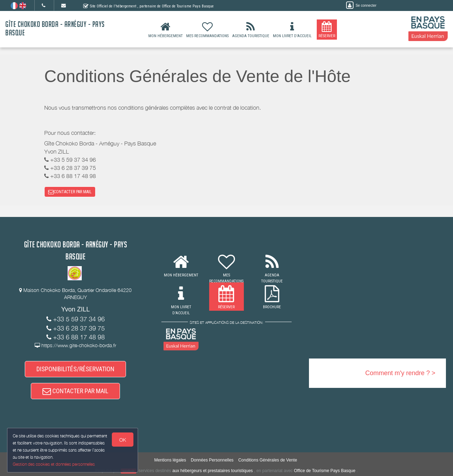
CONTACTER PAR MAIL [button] (70, 192)
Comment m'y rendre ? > (400, 373)
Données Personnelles (212, 460)
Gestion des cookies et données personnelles (54, 464)
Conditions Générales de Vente (268, 460)
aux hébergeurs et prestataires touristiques (213, 471)
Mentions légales (170, 460)
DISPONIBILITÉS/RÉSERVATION (75, 369)
